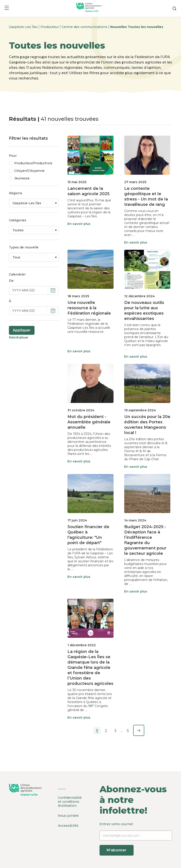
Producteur (50, 27)
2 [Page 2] (106, 731)
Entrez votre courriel (136, 839)
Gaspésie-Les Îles (24, 27)
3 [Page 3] (115, 731)
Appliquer (22, 330)
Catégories (18, 220)
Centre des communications (85, 27)
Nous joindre (68, 816)
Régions (16, 193)
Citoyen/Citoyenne (29, 171)
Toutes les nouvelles (145, 27)
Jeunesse (22, 178)
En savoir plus (79, 224)
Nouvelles (119, 27)
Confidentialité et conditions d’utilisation (70, 802)
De (11, 281)
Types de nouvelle (24, 247)
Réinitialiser (19, 337)
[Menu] (7, 9)
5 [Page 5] (128, 731)
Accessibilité (68, 826)
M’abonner (117, 850)
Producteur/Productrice (33, 163)
